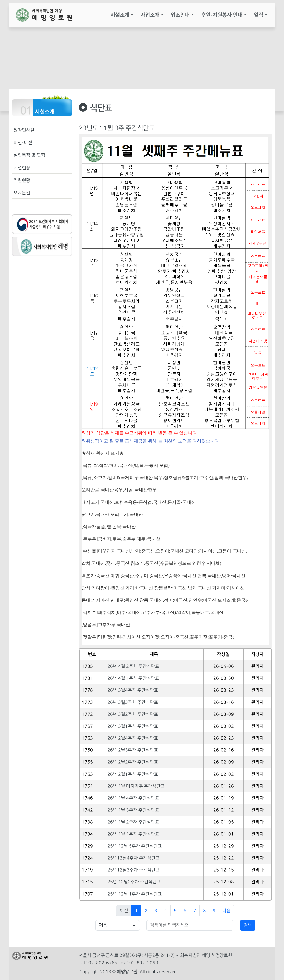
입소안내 (180, 15)
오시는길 (22, 193)
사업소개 (150, 15)
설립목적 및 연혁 (29, 155)
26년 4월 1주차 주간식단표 (133, 678)
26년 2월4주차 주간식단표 (133, 738)
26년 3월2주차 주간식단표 (133, 714)
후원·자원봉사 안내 (222, 15)
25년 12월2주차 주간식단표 (134, 882)
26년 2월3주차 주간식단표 (133, 750)
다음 (227, 911)
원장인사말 (24, 130)
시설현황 (22, 168)
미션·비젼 (23, 143)
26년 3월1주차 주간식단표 (133, 726)
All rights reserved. (159, 972)
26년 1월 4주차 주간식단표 (133, 798)
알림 (258, 15)
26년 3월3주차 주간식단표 (133, 702)
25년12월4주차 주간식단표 (134, 858)
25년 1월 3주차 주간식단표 (133, 810)
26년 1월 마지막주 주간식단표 (136, 786)
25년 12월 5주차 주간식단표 (135, 846)
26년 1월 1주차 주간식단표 (133, 834)
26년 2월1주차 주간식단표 (133, 774)
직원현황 (22, 180)
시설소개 (120, 15)
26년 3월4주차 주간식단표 (133, 690)
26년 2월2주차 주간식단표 (133, 762)
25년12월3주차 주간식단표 (134, 870)
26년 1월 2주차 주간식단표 (133, 822)
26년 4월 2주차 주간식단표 (133, 666)
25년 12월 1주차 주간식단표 (135, 894)
